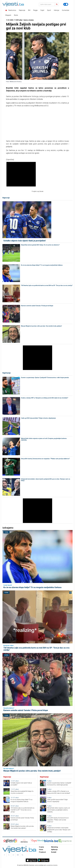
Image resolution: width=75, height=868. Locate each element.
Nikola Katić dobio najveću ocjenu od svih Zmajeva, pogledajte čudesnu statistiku (44, 439)
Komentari (66, 10)
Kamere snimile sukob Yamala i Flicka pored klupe (37, 306)
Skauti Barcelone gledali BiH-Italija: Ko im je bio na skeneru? (40, 245)
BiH (29, 10)
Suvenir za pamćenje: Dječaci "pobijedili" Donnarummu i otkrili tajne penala (45, 378)
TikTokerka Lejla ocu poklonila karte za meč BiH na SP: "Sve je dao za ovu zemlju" (47, 285)
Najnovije (22, 10)
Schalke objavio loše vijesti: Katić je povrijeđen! (25, 241)
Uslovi (41, 850)
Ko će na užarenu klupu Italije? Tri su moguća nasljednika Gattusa (42, 265)
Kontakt (54, 852)
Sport (49, 10)
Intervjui (56, 10)
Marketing (55, 847)
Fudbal (6, 532)
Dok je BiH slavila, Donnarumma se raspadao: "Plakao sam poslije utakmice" (45, 459)
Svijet (42, 10)
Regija (35, 10)
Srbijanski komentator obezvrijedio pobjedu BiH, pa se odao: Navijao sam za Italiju (46, 480)
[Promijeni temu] (66, 4)
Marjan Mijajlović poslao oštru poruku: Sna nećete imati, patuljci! (41, 326)
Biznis (16, 15)
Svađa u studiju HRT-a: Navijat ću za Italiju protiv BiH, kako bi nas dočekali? (45, 398)
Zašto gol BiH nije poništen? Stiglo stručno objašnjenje (38, 418)
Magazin (8, 15)
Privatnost (42, 852)
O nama (41, 847)
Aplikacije (54, 850)
